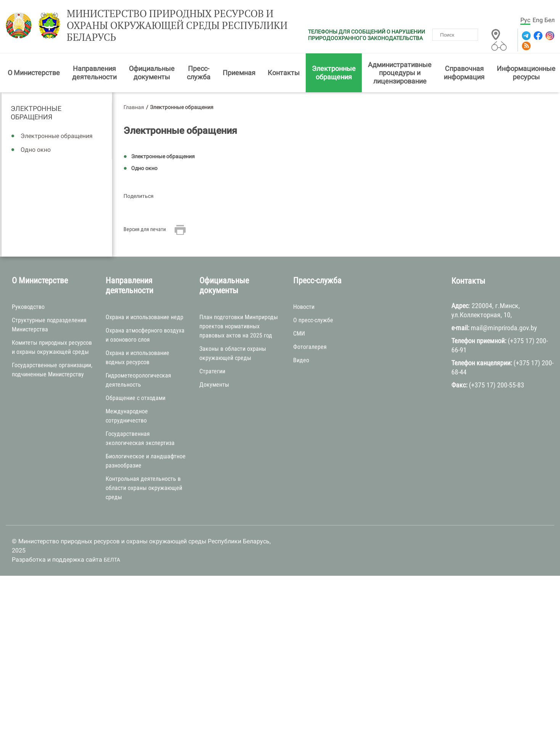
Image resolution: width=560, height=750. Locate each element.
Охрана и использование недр (144, 317)
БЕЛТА (112, 560)
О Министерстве (34, 73)
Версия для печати (145, 229)
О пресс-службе (313, 320)
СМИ (299, 333)
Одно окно (36, 150)
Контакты (284, 73)
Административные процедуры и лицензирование (400, 73)
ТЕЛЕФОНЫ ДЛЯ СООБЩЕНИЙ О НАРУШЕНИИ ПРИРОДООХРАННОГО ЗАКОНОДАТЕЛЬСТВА (367, 35)
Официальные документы (152, 73)
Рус (525, 20)
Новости (304, 307)
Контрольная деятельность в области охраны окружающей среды (144, 488)
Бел (550, 20)
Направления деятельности (94, 73)
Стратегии (212, 371)
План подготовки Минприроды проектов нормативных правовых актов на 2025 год (239, 326)
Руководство (28, 307)
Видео (301, 360)
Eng (538, 20)
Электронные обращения (334, 73)
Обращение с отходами (136, 398)
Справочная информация (464, 73)
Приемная (239, 73)
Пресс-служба (199, 73)
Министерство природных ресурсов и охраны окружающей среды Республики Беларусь (177, 26)
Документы (214, 385)
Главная (134, 107)
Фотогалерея (310, 347)
